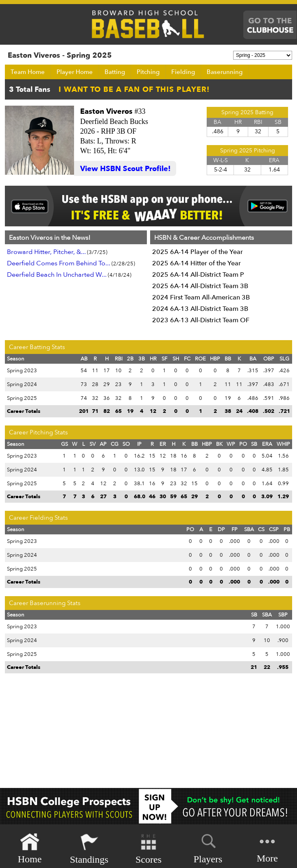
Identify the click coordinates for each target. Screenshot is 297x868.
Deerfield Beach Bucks (114, 122)
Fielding (183, 72)
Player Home (75, 72)
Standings (89, 849)
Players (208, 847)
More (267, 848)
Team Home (28, 72)
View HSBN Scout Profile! (125, 169)
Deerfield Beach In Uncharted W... (57, 275)
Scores (148, 849)
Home (30, 849)
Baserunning (225, 72)
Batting (115, 72)
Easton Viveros (106, 112)
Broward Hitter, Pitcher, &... (46, 252)
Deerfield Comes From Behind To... (59, 263)
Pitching (148, 72)
